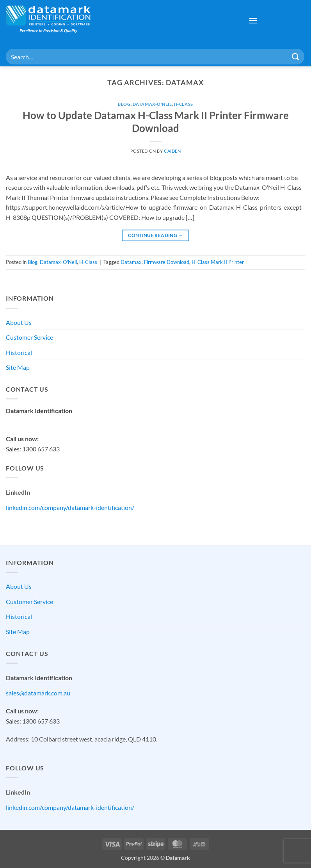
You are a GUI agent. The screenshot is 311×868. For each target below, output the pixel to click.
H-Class (184, 104)
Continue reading (155, 235)
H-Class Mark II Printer (218, 262)
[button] (253, 20)
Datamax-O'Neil (152, 104)
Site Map (18, 367)
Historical (19, 352)
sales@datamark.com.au (38, 421)
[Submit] (296, 56)
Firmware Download (167, 262)
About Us (19, 322)
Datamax (131, 262)
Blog (124, 104)
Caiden (172, 151)
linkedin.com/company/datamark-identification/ (70, 507)
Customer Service (29, 337)
